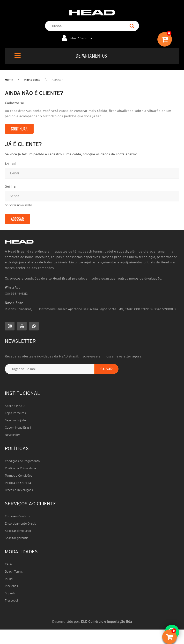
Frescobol (11, 600)
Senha (10, 186)
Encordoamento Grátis (20, 524)
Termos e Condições (18, 476)
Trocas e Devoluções (19, 490)
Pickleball (11, 586)
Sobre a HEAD (15, 406)
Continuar (19, 129)
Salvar (106, 369)
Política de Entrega (18, 483)
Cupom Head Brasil (18, 428)
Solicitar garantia (17, 538)
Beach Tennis (14, 572)
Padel (9, 579)
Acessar (57, 80)
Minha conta (32, 80)
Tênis (9, 564)
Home (9, 80)
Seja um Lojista (15, 420)
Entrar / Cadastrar (81, 38)
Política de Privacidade (20, 468)
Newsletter (12, 435)
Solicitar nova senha (19, 205)
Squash (10, 593)
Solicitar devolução (18, 531)
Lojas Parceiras (15, 413)
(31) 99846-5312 (16, 294)
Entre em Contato (17, 516)
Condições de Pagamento (22, 461)
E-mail (10, 163)
